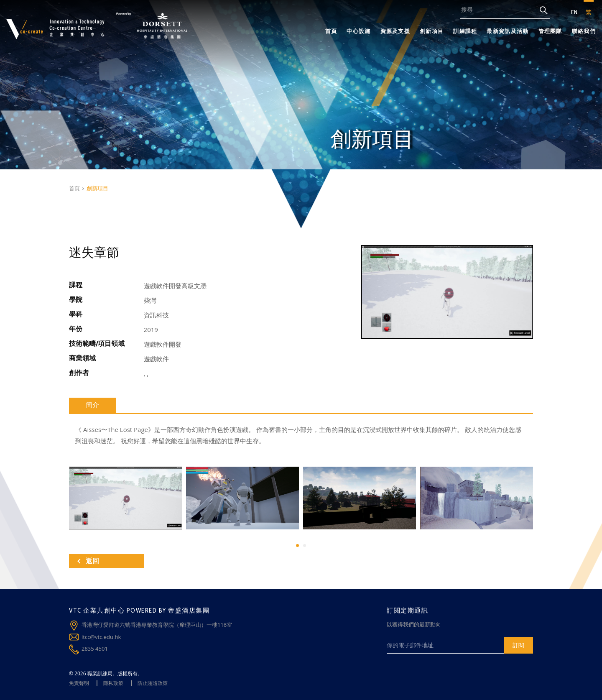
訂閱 (518, 645)
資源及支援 (395, 31)
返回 (88, 561)
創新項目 (432, 31)
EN (574, 12)
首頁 (331, 31)
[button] (297, 545)
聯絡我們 (584, 31)
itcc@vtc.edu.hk (101, 637)
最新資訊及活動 (508, 31)
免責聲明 (79, 683)
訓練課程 (465, 31)
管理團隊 (550, 31)
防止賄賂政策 (153, 683)
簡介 (92, 405)
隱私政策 (113, 683)
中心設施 (358, 31)
